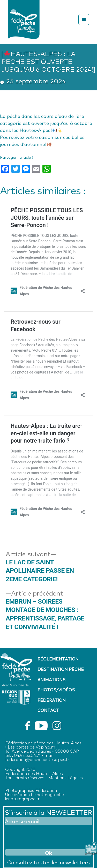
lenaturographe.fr (22, 798)
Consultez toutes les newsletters (48, 862)
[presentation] (44, 836)
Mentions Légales (65, 777)
